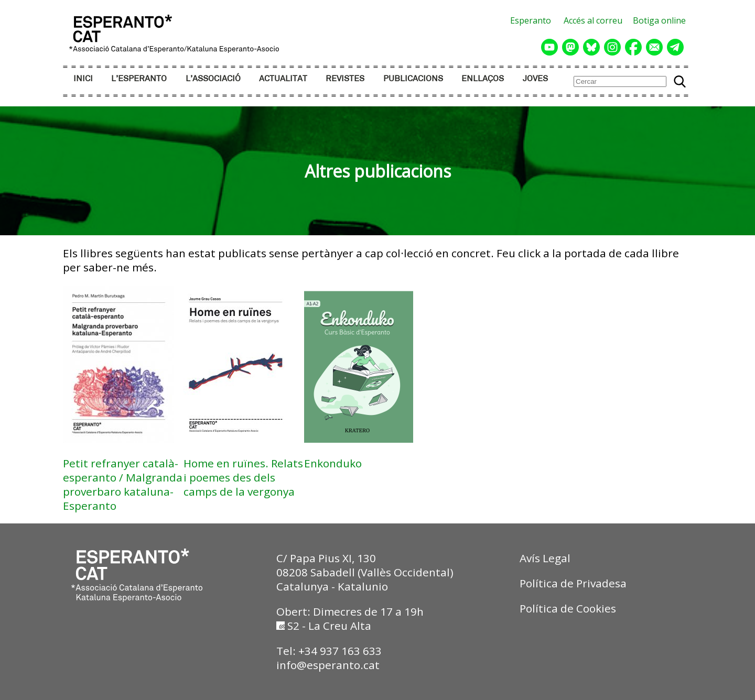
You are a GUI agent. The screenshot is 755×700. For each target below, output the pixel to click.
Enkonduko (333, 463)
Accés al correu (593, 20)
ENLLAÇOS (483, 79)
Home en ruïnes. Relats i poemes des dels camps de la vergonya (243, 477)
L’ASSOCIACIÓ (213, 79)
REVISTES (345, 79)
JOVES (535, 79)
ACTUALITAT (283, 79)
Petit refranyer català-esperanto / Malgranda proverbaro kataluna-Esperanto (123, 484)
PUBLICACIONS (413, 79)
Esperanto (531, 20)
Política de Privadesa (573, 583)
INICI (83, 79)
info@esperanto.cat (328, 665)
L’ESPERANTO (139, 79)
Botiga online (659, 20)
